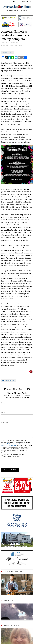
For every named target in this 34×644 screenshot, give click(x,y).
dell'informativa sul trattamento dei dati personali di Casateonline (15, 445)
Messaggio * (5, 423)
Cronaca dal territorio (10, 43)
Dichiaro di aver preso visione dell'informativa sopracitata (13, 456)
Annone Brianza (8, 53)
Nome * (4, 403)
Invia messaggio (10, 470)
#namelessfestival (9, 381)
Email (3, 413)
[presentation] (15, 463)
